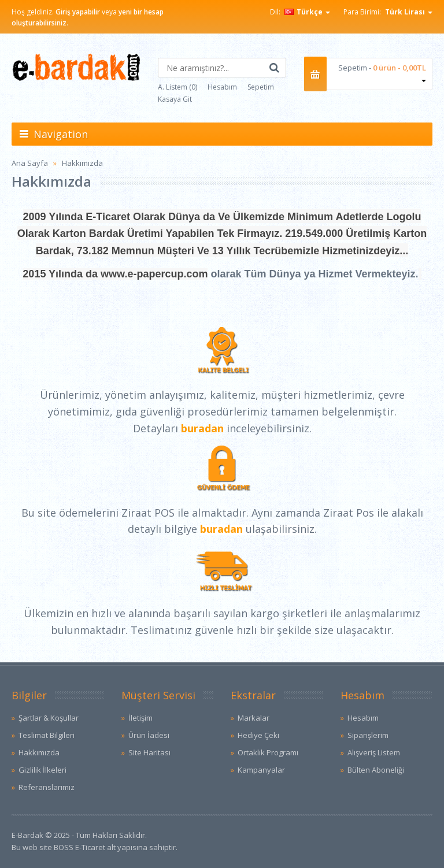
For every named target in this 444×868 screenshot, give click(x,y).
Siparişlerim (368, 735)
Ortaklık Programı (268, 752)
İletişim (140, 718)
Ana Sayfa (30, 163)
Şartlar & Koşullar (49, 718)
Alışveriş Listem (374, 752)
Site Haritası (149, 752)
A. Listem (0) (177, 87)
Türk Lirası (409, 12)
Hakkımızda (82, 163)
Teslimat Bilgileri (47, 735)
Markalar (254, 718)
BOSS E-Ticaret (79, 847)
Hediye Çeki (258, 735)
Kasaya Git (175, 99)
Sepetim (261, 87)
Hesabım (222, 87)
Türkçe (307, 12)
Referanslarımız (47, 787)
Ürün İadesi (149, 735)
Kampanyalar (261, 770)
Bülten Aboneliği (376, 770)
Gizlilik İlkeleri (42, 770)
